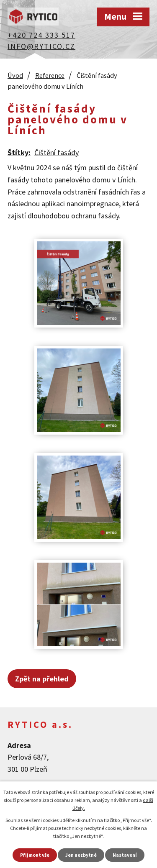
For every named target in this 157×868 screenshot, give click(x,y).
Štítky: (19, 152)
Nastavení (125, 855)
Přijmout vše (35, 855)
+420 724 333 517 (41, 35)
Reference (50, 75)
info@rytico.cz (41, 46)
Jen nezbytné (81, 855)
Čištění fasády (57, 152)
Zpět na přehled (42, 679)
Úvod (15, 75)
